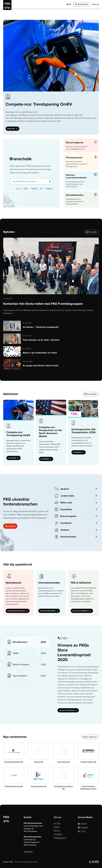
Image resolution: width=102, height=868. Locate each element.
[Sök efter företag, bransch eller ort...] (31, 181)
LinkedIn (82, 823)
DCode (35, 862)
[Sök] (50, 181)
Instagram (83, 827)
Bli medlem (11, 526)
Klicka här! (12, 129)
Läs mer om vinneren (68, 710)
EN (69, 4)
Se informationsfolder (49, 611)
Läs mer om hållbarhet (82, 611)
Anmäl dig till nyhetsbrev (18, 611)
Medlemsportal (82, 4)
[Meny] (95, 4)
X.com (82, 831)
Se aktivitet (13, 458)
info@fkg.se (28, 852)
